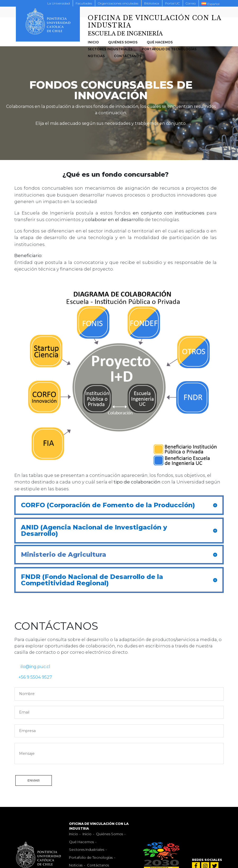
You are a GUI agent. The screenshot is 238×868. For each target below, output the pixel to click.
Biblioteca (152, 3)
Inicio (93, 42)
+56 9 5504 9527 (33, 677)
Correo (191, 3)
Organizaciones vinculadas (118, 3)
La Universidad (59, 3)
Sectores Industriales (110, 49)
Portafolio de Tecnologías (169, 49)
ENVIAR (34, 780)
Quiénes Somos (123, 42)
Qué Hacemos (160, 42)
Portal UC (172, 3)
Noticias (96, 56)
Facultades (84, 3)
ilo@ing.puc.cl (32, 667)
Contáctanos (128, 56)
